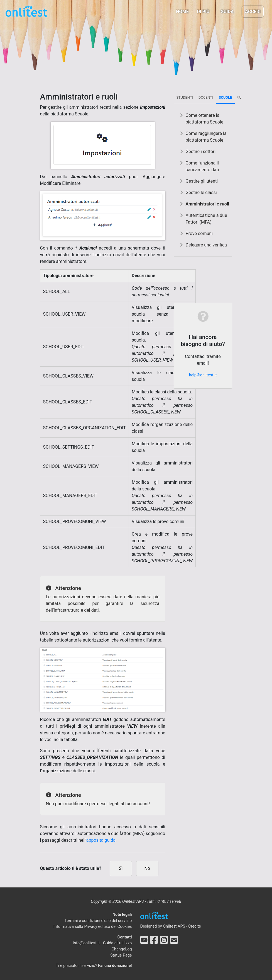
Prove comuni (199, 233)
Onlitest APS (174, 926)
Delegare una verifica (206, 245)
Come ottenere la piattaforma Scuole (205, 119)
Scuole (226, 97)
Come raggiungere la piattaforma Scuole (206, 137)
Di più (203, 12)
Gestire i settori (201, 152)
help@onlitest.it (203, 375)
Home (182, 12)
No (147, 868)
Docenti (206, 97)
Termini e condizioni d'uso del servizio (98, 921)
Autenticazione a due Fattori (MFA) (206, 219)
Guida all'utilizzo (117, 943)
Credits (195, 926)
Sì (121, 868)
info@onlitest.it (86, 943)
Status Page (121, 955)
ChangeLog (122, 949)
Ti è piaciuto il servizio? (94, 966)
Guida (227, 12)
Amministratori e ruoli (208, 204)
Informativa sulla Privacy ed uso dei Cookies (93, 927)
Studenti (185, 97)
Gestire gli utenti (202, 181)
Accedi (253, 12)
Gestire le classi (201, 193)
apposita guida (101, 840)
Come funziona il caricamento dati (202, 166)
